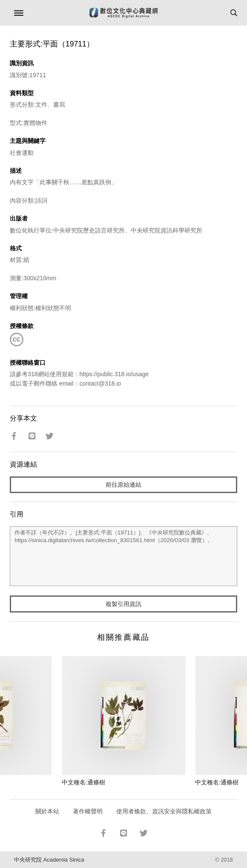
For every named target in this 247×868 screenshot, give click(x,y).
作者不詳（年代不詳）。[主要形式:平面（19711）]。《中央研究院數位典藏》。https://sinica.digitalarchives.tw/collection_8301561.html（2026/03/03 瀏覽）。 (123, 556)
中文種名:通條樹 (83, 782)
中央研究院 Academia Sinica (49, 860)
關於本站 (47, 811)
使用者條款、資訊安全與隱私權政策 (164, 811)
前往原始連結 (123, 485)
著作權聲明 (88, 811)
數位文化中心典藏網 (123, 13)
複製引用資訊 (123, 604)
